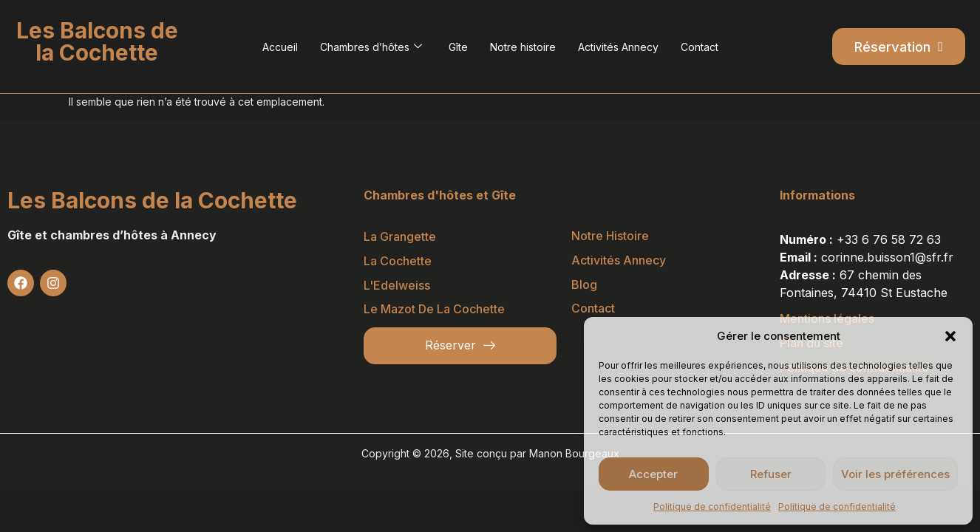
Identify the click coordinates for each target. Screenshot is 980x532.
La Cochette (398, 260)
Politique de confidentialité (712, 507)
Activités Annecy (618, 47)
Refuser (771, 474)
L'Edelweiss (397, 284)
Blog (584, 284)
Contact (700, 47)
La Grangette (400, 236)
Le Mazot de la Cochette (434, 308)
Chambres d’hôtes (371, 47)
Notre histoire (523, 47)
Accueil (280, 47)
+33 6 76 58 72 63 (889, 239)
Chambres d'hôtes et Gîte (440, 194)
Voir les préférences (895, 474)
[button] (950, 336)
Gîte (458, 47)
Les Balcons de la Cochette (152, 199)
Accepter (653, 474)
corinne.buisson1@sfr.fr (887, 256)
